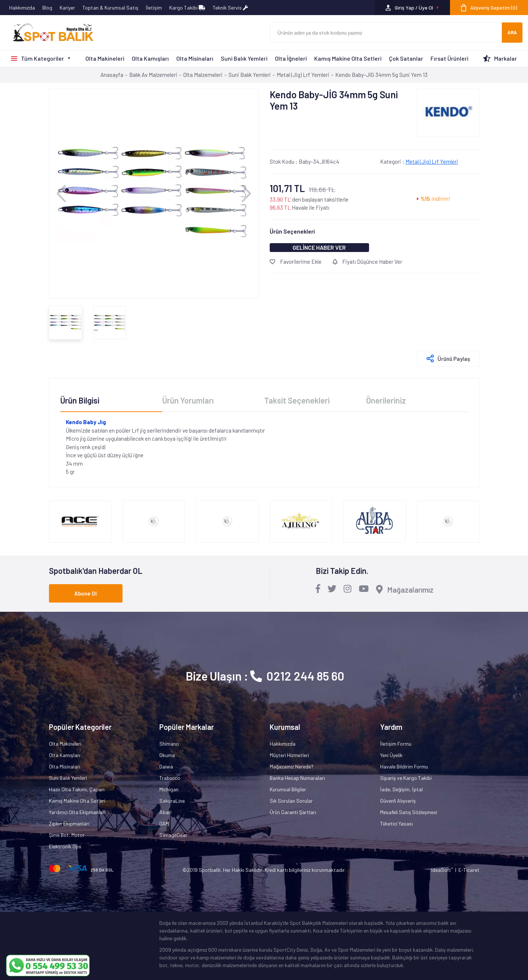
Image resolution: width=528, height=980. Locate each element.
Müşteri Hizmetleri (289, 755)
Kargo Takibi (187, 8)
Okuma (167, 755)
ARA (512, 32)
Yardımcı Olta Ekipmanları (77, 812)
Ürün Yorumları (188, 400)
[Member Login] (412, 8)
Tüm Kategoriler (42, 58)
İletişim (154, 8)
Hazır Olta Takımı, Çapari (77, 789)
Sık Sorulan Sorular (291, 801)
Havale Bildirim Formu (404, 766)
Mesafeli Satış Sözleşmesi (409, 812)
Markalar (506, 58)
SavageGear (173, 835)
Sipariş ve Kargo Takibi (406, 778)
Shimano (169, 744)
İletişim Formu (396, 744)
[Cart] (489, 8)
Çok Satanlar (406, 58)
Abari (165, 812)
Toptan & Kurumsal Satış (110, 8)
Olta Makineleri (105, 58)
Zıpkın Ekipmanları (69, 823)
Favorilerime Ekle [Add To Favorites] (296, 262)
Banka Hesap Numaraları (297, 778)
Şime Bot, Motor (67, 835)
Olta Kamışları (150, 58)
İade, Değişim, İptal (401, 789)
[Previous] (61, 193)
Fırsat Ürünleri (449, 58)
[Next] (246, 193)
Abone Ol (86, 593)
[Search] (386, 33)
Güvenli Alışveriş (398, 801)
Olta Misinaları (195, 58)
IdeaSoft (442, 870)
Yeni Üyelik (391, 755)
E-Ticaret (469, 870)
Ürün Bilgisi (80, 400)
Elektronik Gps (65, 846)
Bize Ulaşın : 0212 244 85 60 (265, 676)
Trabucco (170, 778)
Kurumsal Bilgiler (288, 789)
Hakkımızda (22, 8)
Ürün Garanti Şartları (293, 812)
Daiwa (166, 766)
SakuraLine (172, 801)
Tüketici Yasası (396, 823)
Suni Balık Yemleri (244, 58)
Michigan (169, 789)
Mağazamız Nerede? (292, 766)
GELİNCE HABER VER (319, 247)
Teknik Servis (230, 8)
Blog (47, 8)
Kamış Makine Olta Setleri (348, 58)
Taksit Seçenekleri (297, 400)
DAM (164, 823)
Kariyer (67, 8)
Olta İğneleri (291, 58)
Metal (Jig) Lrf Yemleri (432, 161)
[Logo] (50, 33)
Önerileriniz (386, 400)
